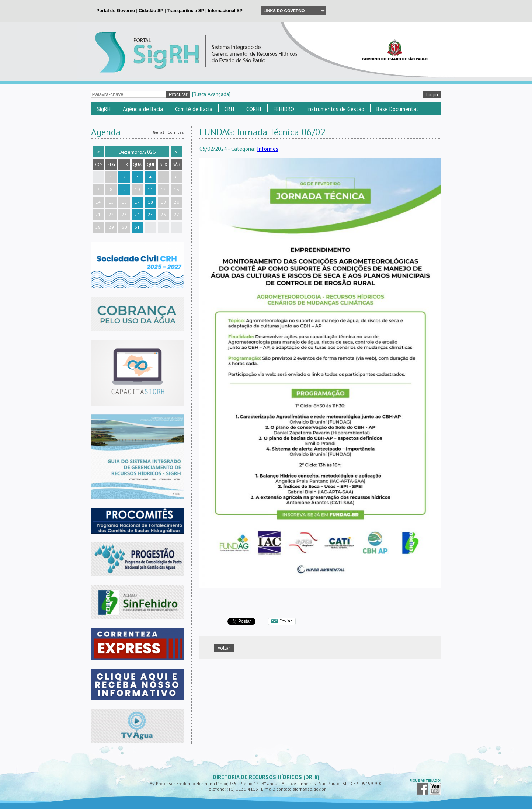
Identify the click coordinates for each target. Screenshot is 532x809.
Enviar (286, 621)
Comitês (176, 132)
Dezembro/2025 (137, 152)
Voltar (224, 648)
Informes (268, 149)
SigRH (104, 109)
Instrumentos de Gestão (335, 109)
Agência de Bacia (143, 109)
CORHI (254, 109)
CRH (229, 109)
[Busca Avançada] (211, 94)
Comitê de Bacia (194, 109)
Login (432, 94)
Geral (158, 132)
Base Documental (397, 109)
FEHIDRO (284, 109)
